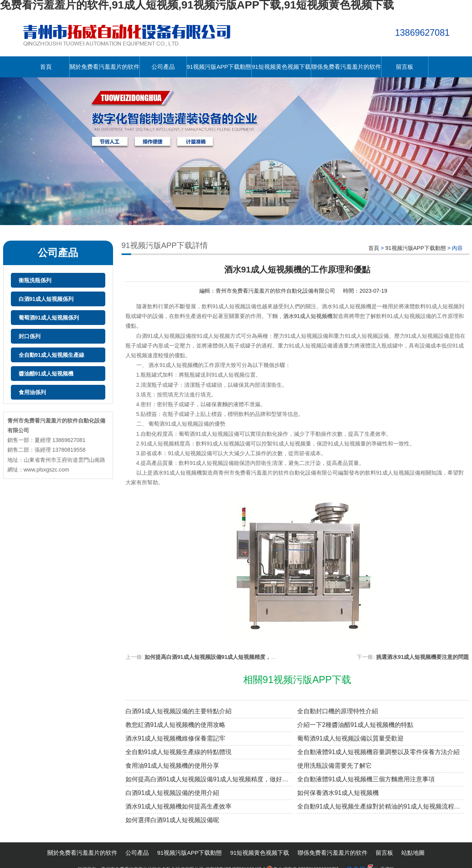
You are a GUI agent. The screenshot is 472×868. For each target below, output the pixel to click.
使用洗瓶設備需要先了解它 (334, 766)
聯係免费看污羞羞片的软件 (346, 67)
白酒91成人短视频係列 (46, 299)
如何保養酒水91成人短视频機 (338, 793)
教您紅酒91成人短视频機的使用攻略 (176, 725)
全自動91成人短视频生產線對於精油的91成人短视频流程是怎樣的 (381, 806)
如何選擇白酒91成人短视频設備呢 (172, 820)
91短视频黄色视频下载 (281, 67)
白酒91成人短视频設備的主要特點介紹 (179, 711)
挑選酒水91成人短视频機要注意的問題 (423, 657)
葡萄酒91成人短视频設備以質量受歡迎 (350, 738)
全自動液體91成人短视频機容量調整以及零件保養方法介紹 (378, 752)
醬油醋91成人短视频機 (46, 374)
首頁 (46, 67)
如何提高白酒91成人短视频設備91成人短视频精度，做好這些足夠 (224, 657)
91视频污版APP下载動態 (219, 67)
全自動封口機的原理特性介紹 (338, 711)
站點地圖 (413, 853)
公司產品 (163, 67)
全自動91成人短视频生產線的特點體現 (179, 752)
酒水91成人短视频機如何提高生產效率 (179, 806)
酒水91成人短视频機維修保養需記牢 (176, 738)
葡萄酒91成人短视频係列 (49, 318)
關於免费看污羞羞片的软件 (105, 67)
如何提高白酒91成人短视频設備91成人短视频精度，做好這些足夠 (209, 779)
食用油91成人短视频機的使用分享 (172, 766)
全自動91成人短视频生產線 (52, 355)
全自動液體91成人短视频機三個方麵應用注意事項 (366, 779)
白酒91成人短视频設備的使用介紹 (172, 793)
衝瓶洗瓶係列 (35, 280)
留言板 (405, 67)
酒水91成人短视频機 (308, 316)
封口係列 (30, 336)
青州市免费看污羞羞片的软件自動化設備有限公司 (275, 291)
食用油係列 (32, 392)
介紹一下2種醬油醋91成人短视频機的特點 (355, 725)
